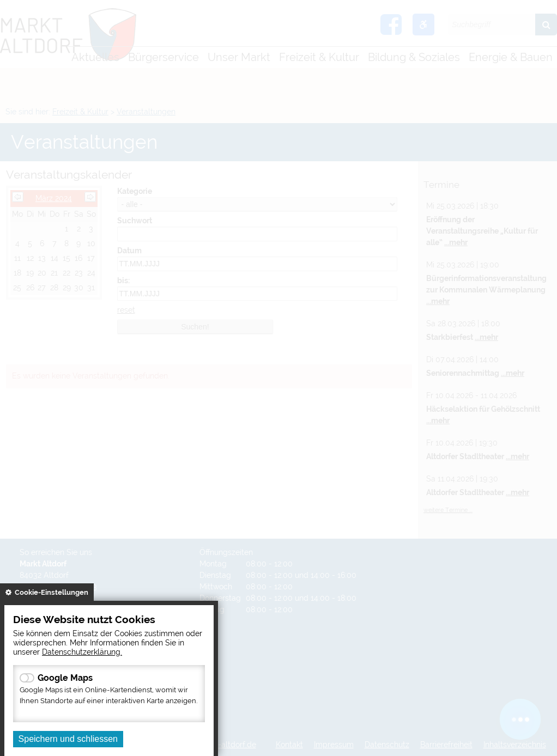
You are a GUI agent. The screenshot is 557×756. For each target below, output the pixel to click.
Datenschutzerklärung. (82, 652)
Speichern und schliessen (68, 739)
